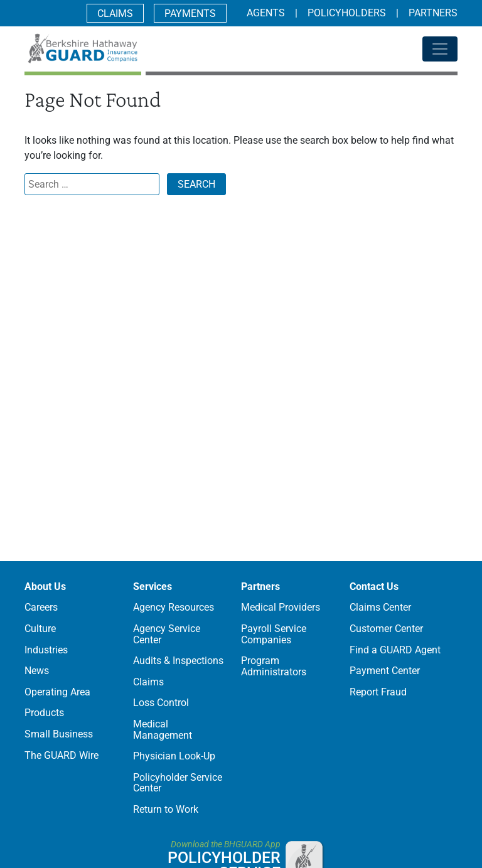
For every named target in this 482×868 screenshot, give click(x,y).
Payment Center (385, 671)
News (37, 671)
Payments (190, 13)
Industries (46, 650)
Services (153, 587)
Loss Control (161, 703)
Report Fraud (378, 692)
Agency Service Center (167, 634)
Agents (266, 13)
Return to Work (166, 809)
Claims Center (380, 607)
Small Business (59, 734)
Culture (40, 629)
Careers (41, 607)
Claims (115, 13)
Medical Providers (281, 607)
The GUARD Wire (62, 755)
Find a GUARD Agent (395, 650)
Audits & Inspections (178, 661)
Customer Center (386, 629)
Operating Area (57, 692)
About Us (45, 587)
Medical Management (163, 730)
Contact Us (374, 587)
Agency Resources (174, 607)
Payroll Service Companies (274, 634)
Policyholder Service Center (178, 783)
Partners (433, 13)
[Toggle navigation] (440, 49)
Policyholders (347, 13)
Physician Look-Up (174, 756)
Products (44, 713)
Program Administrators (274, 666)
